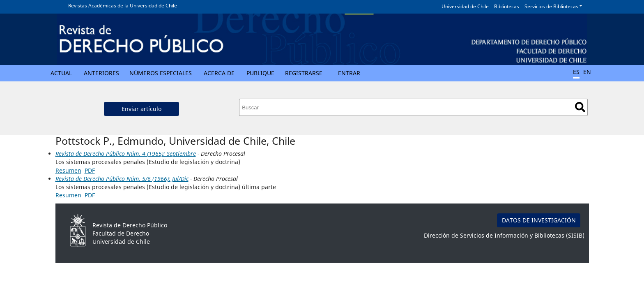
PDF (90, 170)
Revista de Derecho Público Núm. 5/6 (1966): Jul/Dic (122, 179)
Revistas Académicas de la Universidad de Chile (123, 6)
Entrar (349, 73)
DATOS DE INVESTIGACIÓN (539, 220)
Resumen (68, 170)
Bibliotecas (507, 6)
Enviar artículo (141, 109)
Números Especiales (161, 73)
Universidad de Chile (465, 6)
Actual (61, 73)
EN (587, 72)
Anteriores (101, 73)
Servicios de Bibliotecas (551, 6)
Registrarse (304, 73)
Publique (260, 73)
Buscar (580, 107)
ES (576, 72)
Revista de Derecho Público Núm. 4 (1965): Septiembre (126, 154)
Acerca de (219, 73)
